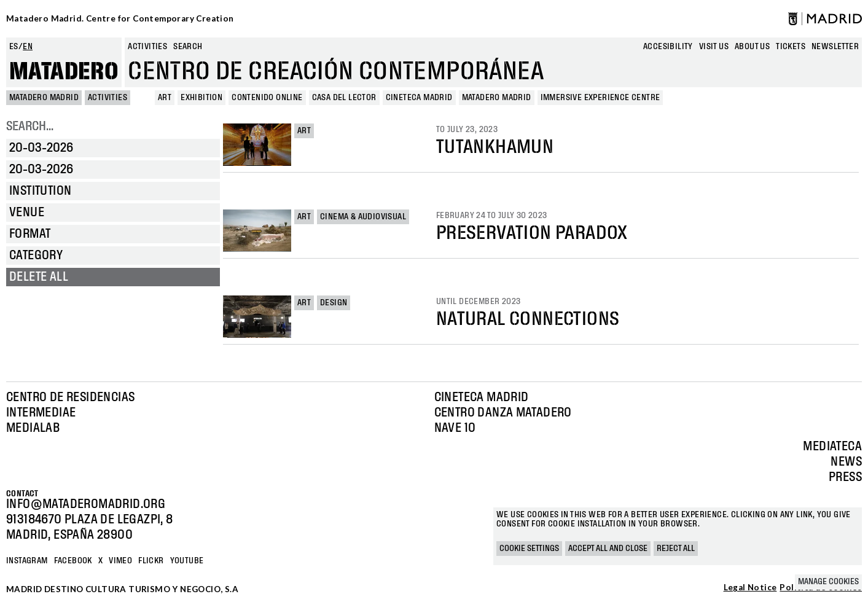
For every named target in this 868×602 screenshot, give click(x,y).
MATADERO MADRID (44, 98)
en (28, 47)
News (846, 462)
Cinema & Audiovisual (363, 217)
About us (752, 47)
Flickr (151, 561)
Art (304, 131)
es (14, 47)
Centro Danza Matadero (503, 413)
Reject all (676, 549)
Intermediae (41, 413)
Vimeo (120, 561)
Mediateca (832, 447)
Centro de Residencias (70, 397)
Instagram (27, 561)
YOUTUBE (187, 561)
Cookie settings (529, 549)
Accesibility (668, 47)
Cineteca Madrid (482, 397)
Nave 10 (455, 428)
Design (334, 303)
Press (845, 477)
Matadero (64, 72)
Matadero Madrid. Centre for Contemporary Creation (120, 18)
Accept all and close (608, 549)
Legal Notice (750, 588)
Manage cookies (828, 582)
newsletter (835, 47)
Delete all (39, 277)
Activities (147, 47)
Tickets (791, 47)
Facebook (73, 561)
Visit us (714, 47)
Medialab (33, 428)
